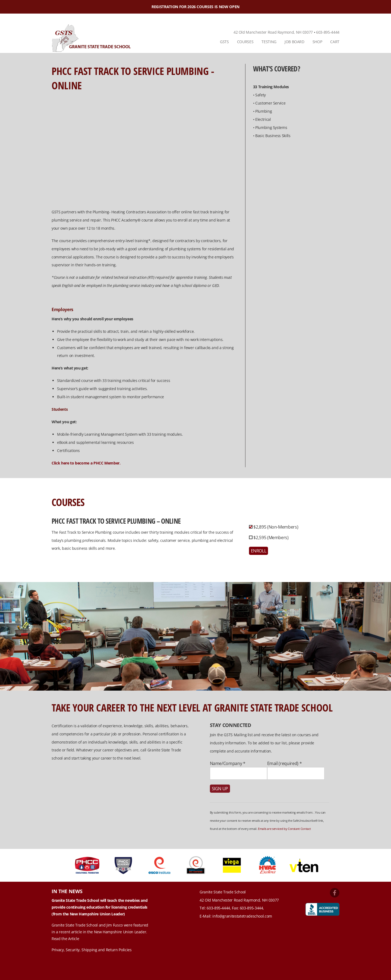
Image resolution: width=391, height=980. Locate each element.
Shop (317, 42)
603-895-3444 (251, 908)
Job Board (294, 42)
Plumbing (264, 111)
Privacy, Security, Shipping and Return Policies (92, 950)
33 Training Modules (271, 87)
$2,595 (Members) (271, 538)
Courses (245, 42)
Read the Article (65, 939)
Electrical (263, 119)
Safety (261, 95)
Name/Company (228, 763)
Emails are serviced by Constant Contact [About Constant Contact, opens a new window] (284, 829)
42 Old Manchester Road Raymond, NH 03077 (273, 32)
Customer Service (270, 103)
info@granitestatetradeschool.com (242, 916)
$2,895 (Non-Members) (275, 527)
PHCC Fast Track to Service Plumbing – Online (116, 521)
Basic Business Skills (273, 136)
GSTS (224, 42)
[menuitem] (224, 42)
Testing (269, 42)
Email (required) (285, 763)
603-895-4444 (328, 32)
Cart (335, 42)
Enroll (259, 551)
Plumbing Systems (271, 127)
